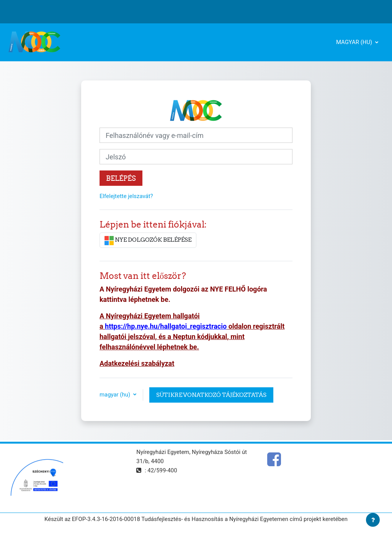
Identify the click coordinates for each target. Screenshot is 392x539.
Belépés (121, 178)
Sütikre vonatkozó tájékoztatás (211, 395)
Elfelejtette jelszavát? (126, 196)
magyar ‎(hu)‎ (355, 42)
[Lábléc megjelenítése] (373, 520)
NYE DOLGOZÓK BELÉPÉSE (148, 241)
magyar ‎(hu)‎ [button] (116, 395)
